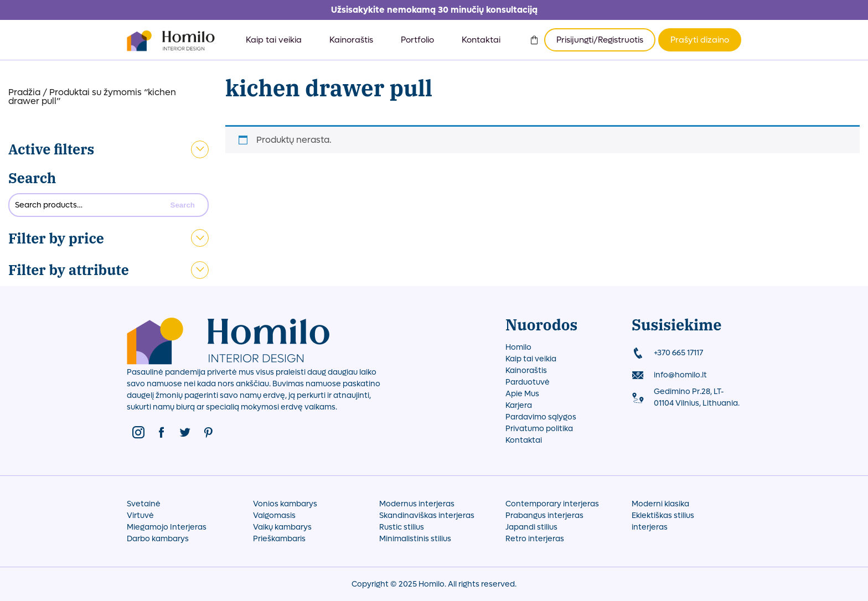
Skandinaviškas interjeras (427, 515)
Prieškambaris (279, 539)
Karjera (519, 405)
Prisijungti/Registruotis (600, 40)
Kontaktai (481, 40)
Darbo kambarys (158, 539)
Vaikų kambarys (282, 527)
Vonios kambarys (285, 504)
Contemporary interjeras (552, 504)
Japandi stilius (531, 527)
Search (32, 178)
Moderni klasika (660, 504)
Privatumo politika (539, 429)
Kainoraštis (351, 40)
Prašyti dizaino (700, 40)
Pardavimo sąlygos (541, 417)
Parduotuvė (528, 382)
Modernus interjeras (417, 504)
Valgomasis (274, 515)
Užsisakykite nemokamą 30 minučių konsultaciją (434, 10)
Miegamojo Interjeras (167, 527)
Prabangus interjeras (544, 515)
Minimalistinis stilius (415, 539)
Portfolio (417, 40)
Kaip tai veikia (274, 40)
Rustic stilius (402, 527)
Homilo (518, 347)
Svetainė (144, 504)
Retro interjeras (535, 539)
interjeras (650, 527)
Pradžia (24, 92)
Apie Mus (522, 394)
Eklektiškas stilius (663, 515)
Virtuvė (140, 515)
